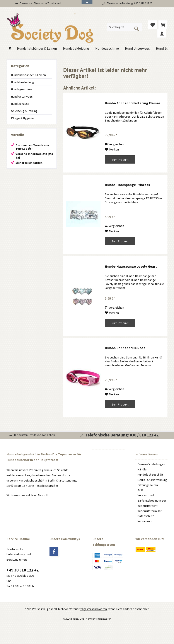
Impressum (145, 521)
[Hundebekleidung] (76, 48)
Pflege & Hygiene (22, 118)
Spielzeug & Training (24, 111)
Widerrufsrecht (148, 506)
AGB (140, 490)
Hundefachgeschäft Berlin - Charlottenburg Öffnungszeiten (152, 480)
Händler (143, 469)
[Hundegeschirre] (107, 48)
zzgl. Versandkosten (94, 609)
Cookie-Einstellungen (151, 464)
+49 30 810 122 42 (23, 570)
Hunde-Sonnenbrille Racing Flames (133, 103)
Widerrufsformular (150, 511)
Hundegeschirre (22, 89)
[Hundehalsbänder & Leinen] (37, 48)
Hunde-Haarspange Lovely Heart (131, 266)
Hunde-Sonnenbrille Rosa (125, 348)
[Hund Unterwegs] (137, 48)
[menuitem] (163, 25)
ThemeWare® (103, 619)
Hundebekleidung (23, 82)
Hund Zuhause (20, 104)
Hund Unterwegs (22, 96)
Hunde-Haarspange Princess (127, 185)
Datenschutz (146, 516)
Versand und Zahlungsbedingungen (152, 498)
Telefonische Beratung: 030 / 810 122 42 (130, 3)
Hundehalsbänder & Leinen (28, 75)
